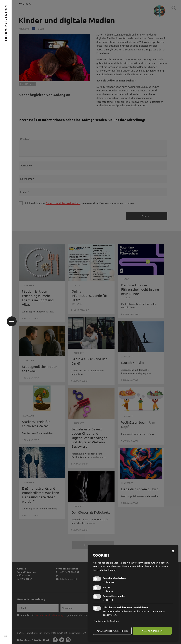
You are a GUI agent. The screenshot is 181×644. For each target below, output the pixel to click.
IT (6, 640)
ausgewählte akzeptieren (112, 631)
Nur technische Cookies (106, 621)
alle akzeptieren (152, 631)
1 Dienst (108, 591)
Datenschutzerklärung (104, 570)
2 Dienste (109, 582)
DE (6, 636)
